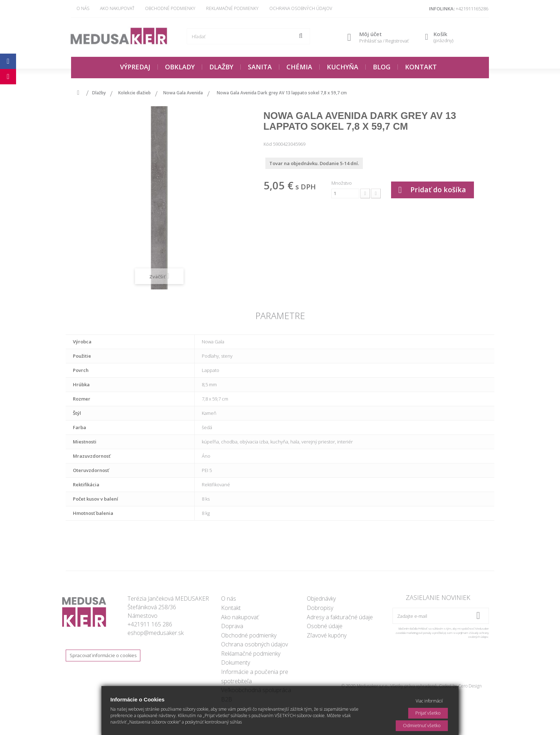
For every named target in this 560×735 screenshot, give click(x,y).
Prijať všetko (428, 713)
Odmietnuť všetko (422, 725)
